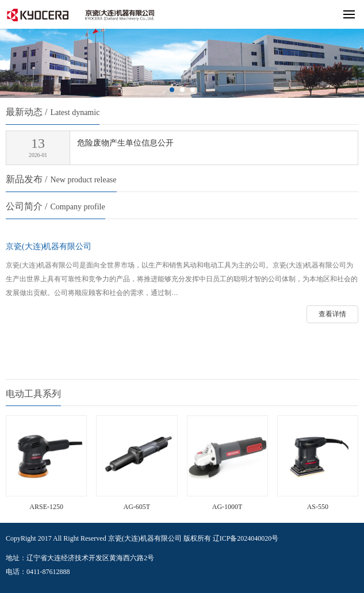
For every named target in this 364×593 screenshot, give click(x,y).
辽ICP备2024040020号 (246, 538)
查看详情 (332, 314)
